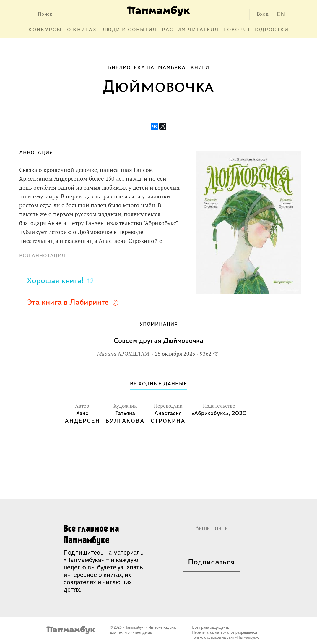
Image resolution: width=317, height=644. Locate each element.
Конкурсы (45, 30)
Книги (200, 68)
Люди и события (129, 30)
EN (281, 14)
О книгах (82, 30)
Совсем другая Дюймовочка (159, 341)
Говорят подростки (256, 30)
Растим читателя (190, 30)
